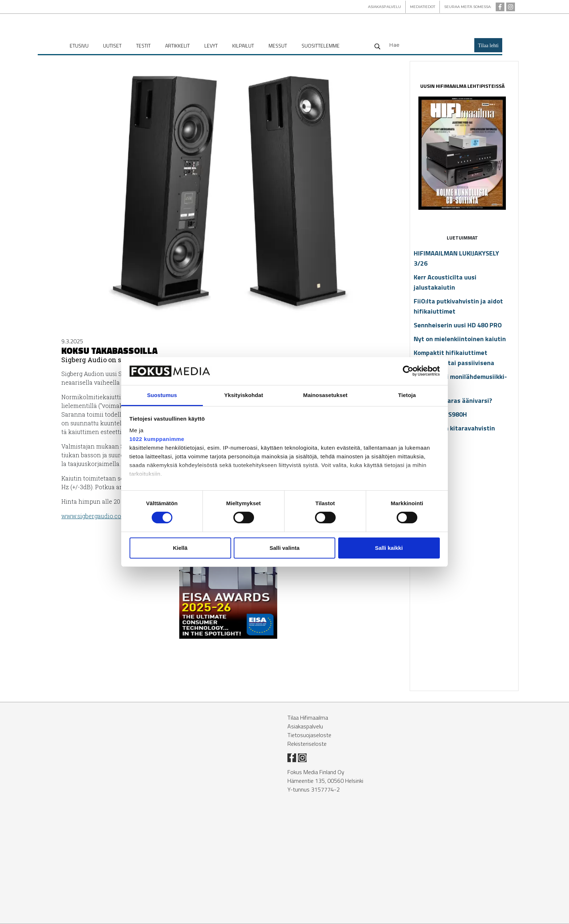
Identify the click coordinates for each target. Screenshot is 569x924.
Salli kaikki (389, 548)
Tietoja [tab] (407, 395)
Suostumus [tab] (162, 395)
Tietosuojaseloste (309, 735)
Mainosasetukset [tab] (325, 395)
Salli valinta (285, 548)
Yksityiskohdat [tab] (244, 395)
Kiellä (180, 548)
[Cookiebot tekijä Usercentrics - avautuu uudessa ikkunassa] (408, 371)
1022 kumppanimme (157, 439)
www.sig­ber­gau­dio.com (94, 516)
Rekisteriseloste (307, 744)
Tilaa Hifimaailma (308, 717)
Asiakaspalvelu (305, 726)
